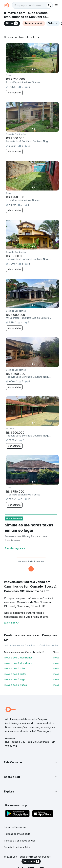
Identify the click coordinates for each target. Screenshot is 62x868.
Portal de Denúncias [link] (15, 827)
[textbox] (32, 5)
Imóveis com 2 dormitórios (18, 658)
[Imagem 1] (32, 70)
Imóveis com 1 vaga (15, 679)
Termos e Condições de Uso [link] (20, 841)
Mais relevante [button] (27, 37)
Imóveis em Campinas (24, 645)
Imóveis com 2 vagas (15, 685)
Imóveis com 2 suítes (15, 674)
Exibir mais (12, 623)
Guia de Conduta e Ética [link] (17, 847)
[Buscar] (49, 5)
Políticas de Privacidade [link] (17, 834)
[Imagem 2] (35, 70)
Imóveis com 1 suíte (14, 668)
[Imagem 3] (37, 70)
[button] (31, 762)
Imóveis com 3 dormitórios (18, 663)
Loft (6, 645)
